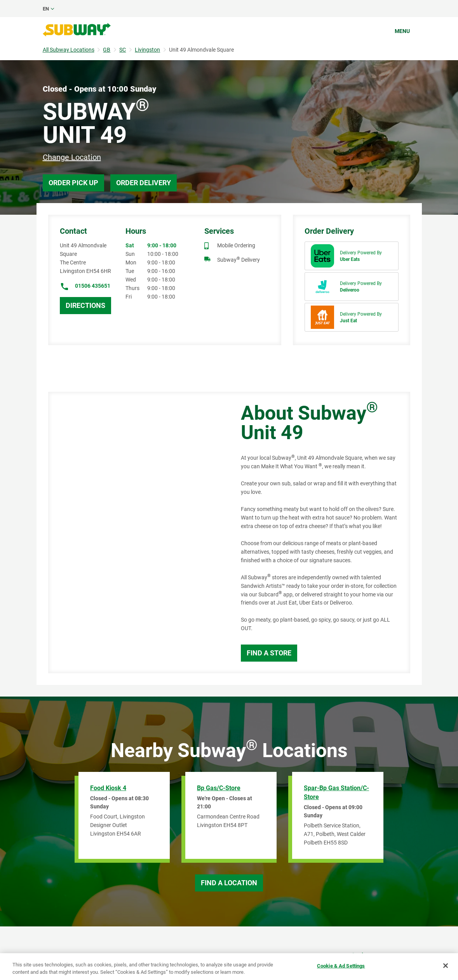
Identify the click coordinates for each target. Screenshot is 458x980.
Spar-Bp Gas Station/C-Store (336, 792)
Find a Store (269, 653)
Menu (402, 31)
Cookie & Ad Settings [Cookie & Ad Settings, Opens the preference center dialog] (341, 966)
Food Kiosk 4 (108, 788)
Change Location (72, 157)
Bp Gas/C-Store (219, 788)
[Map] (136, 533)
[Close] (446, 966)
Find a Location (229, 883)
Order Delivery (144, 183)
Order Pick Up (73, 183)
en (46, 9)
